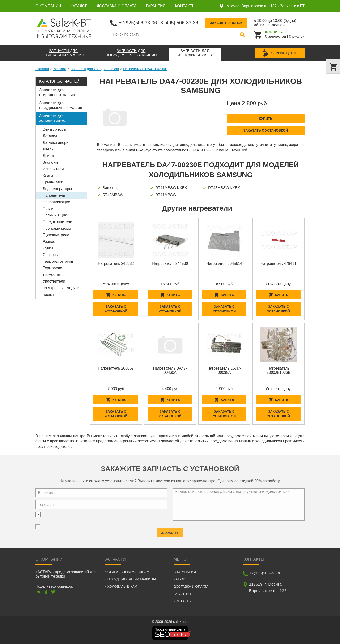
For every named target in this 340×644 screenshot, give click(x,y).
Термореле (52, 268)
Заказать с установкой (266, 130)
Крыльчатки (53, 182)
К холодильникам (121, 586)
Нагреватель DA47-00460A (170, 370)
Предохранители (57, 222)
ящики (48, 294)
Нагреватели (54, 195)
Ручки (48, 248)
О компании (48, 6)
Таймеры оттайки (58, 261)
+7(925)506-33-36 (138, 23)
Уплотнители (54, 281)
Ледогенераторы (57, 189)
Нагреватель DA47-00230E (145, 69)
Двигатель (52, 156)
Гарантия (156, 6)
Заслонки (51, 162)
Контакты (185, 6)
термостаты (53, 275)
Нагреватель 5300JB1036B (278, 370)
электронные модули (61, 288)
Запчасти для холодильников (95, 69)
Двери (48, 149)
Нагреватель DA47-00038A (224, 370)
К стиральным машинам (127, 572)
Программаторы (57, 228)
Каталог (79, 6)
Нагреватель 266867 (116, 368)
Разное (49, 242)
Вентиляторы (54, 129)
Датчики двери (56, 143)
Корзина (274, 32)
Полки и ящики (56, 215)
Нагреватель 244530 (170, 264)
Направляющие (56, 202)
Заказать (170, 531)
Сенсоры (51, 255)
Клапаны (50, 176)
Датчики (50, 136)
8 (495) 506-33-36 (179, 23)
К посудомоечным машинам (131, 579)
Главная (42, 69)
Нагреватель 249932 (116, 264)
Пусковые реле (56, 235)
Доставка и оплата (117, 6)
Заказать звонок (226, 23)
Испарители (53, 169)
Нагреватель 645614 (224, 264)
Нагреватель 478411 (279, 264)
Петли (48, 209)
